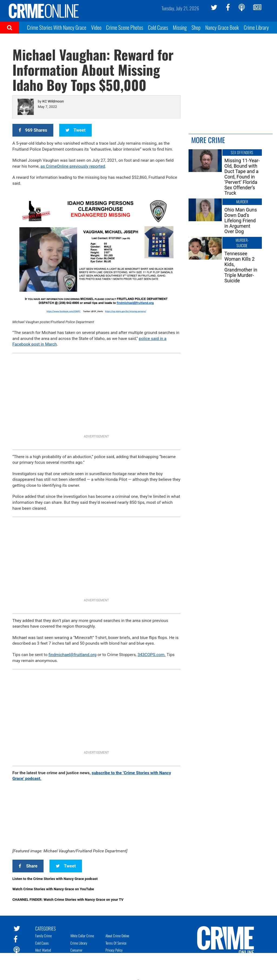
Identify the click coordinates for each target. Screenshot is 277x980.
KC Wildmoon (53, 101)
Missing (180, 27)
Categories (45, 928)
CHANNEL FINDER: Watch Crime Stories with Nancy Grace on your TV (68, 900)
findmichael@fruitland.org (72, 655)
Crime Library (256, 27)
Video (96, 27)
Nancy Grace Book (222, 27)
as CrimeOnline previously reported (73, 166)
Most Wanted (43, 950)
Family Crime (43, 936)
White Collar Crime (82, 936)
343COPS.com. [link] (151, 655)
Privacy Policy (114, 950)
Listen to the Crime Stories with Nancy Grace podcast (55, 879)
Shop (196, 27)
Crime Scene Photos (125, 27)
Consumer (76, 950)
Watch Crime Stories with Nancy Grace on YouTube (53, 889)
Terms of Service (116, 943)
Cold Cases (158, 27)
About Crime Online (117, 936)
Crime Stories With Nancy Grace (57, 27)
